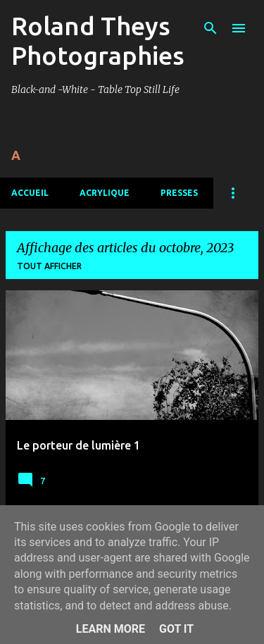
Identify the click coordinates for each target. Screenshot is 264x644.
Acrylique (105, 193)
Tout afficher (49, 266)
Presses (179, 193)
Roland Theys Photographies (98, 41)
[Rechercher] (210, 28)
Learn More (111, 629)
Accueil (30, 193)
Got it (176, 629)
